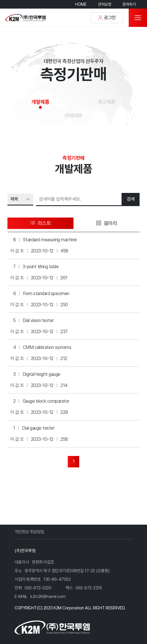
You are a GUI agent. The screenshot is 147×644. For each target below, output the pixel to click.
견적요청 (104, 4)
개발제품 (40, 102)
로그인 (107, 18)
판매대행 (73, 115)
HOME (81, 4)
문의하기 (129, 4)
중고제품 (107, 102)
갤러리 (107, 223)
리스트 (41, 223)
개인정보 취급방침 (29, 532)
